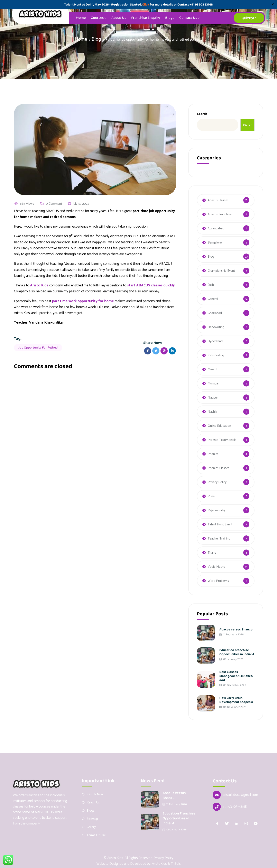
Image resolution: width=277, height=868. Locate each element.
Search (202, 114)
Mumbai (213, 384)
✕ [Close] (273, 5)
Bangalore (215, 243)
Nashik (212, 412)
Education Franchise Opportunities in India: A (237, 652)
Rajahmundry (217, 510)
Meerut (213, 369)
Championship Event (221, 271)
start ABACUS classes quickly (151, 286)
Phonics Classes (219, 468)
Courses (97, 18)
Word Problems (218, 581)
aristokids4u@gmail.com (240, 795)
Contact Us (188, 18)
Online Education (219, 426)
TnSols (176, 864)
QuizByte (249, 18)
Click (146, 5)
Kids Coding (216, 355)
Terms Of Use (96, 835)
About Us (119, 18)
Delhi (211, 285)
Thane (212, 553)
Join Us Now (95, 794)
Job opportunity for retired (38, 348)
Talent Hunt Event (220, 524)
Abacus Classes (218, 200)
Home (81, 18)
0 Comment (51, 204)
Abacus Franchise (220, 214)
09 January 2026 (231, 659)
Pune (211, 496)
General (213, 299)
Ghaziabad (215, 313)
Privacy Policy (217, 482)
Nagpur (213, 398)
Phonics (213, 454)
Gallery (91, 827)
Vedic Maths (216, 567)
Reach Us (93, 802)
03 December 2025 (233, 685)
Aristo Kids (39, 286)
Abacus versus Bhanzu (236, 629)
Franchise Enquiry (146, 18)
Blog (96, 39)
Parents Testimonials (222, 440)
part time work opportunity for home (83, 302)
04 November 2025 (233, 707)
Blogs (170, 18)
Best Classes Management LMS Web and (236, 676)
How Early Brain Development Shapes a (236, 700)
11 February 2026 (232, 635)
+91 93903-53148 (235, 807)
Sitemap (92, 819)
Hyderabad (215, 341)
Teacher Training (219, 539)
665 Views (24, 204)
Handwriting (216, 327)
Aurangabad (216, 228)
